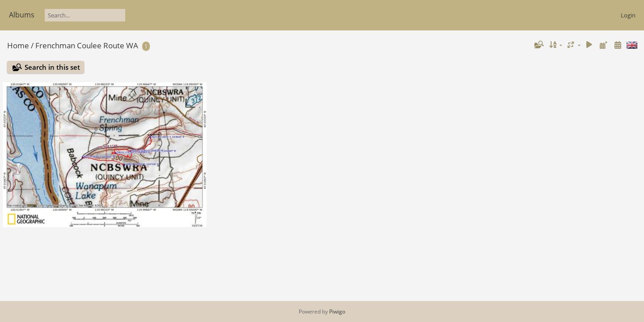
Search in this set (52, 67)
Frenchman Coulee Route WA (87, 45)
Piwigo (337, 311)
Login (628, 15)
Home (18, 45)
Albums (22, 15)
